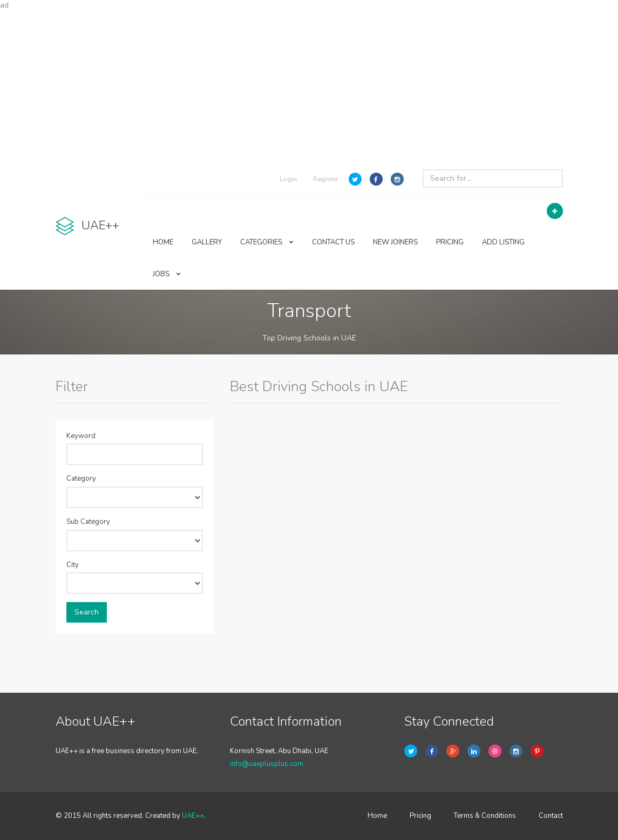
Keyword (81, 436)
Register (325, 179)
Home (377, 816)
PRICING (450, 242)
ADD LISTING (503, 242)
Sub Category (88, 522)
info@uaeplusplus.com (267, 764)
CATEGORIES (267, 242)
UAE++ (193, 816)
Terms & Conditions (485, 816)
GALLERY (207, 242)
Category (81, 479)
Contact (551, 816)
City (73, 565)
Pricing (420, 816)
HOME (163, 242)
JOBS (167, 274)
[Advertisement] (309, 86)
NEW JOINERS (395, 242)
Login (288, 179)
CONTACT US (333, 242)
